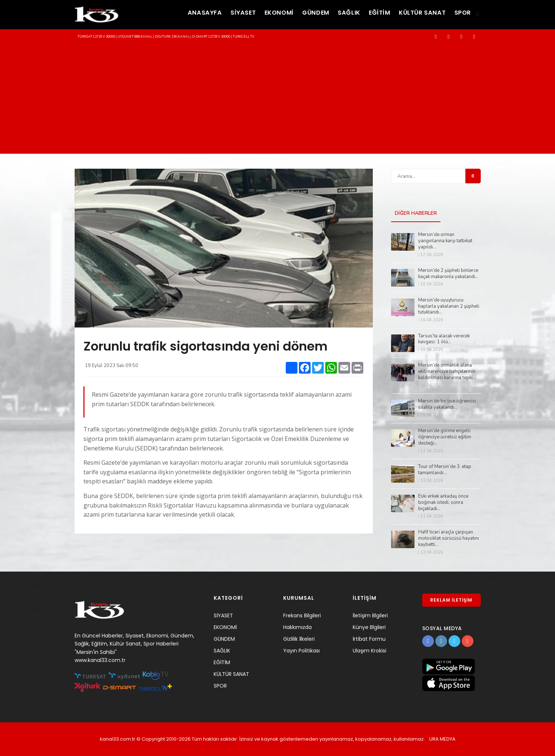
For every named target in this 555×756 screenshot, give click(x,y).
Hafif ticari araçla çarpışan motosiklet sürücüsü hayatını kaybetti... (449, 538)
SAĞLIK (337, 14)
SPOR (461, 14)
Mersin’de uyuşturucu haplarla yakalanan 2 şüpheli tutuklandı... (449, 306)
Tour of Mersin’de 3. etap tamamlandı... (445, 470)
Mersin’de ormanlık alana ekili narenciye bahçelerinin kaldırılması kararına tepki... (447, 372)
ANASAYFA (179, 14)
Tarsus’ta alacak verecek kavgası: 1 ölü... (444, 339)
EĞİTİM (371, 14)
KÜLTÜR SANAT (417, 14)
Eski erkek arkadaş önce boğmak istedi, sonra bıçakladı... (443, 503)
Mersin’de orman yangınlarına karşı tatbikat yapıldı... (445, 241)
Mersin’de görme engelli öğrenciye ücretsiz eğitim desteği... (445, 437)
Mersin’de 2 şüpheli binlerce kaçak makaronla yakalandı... (448, 274)
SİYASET (220, 14)
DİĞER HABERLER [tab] (416, 214)
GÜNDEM (300, 14)
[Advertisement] (278, 99)
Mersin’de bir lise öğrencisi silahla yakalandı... (447, 405)
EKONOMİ (260, 14)
